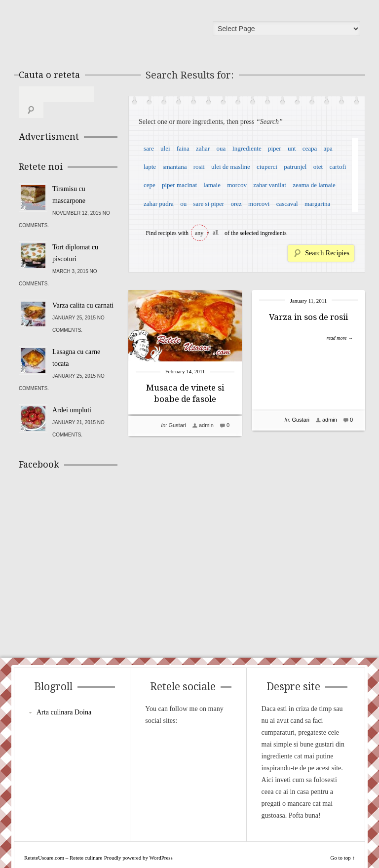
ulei (165, 148)
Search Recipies (327, 253)
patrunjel (295, 167)
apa (328, 148)
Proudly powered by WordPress (138, 842)
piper (275, 148)
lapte (150, 167)
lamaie (212, 185)
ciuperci (267, 167)
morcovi (259, 204)
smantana (174, 167)
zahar (203, 148)
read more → (340, 338)
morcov (237, 185)
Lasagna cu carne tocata (76, 342)
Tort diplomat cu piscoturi (75, 237)
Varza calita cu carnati (83, 290)
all (216, 233)
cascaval (287, 204)
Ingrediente (246, 148)
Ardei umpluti (72, 394)
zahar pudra (159, 204)
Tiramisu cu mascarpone (69, 179)
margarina (317, 204)
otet (318, 167)
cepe (150, 185)
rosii (199, 167)
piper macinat (179, 185)
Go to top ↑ (342, 842)
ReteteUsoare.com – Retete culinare (90, 31)
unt (292, 148)
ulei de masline (231, 167)
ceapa (310, 148)
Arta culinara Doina (64, 696)
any (199, 233)
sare (149, 148)
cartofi (338, 167)
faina (183, 148)
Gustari (177, 425)
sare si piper (208, 204)
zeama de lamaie (314, 185)
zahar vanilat (270, 185)
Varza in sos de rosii (308, 317)
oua (221, 148)
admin (206, 425)
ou (183, 204)
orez (236, 204)
